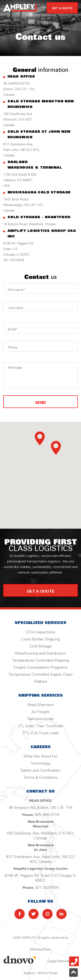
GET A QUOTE (62, 8)
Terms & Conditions (40, 778)
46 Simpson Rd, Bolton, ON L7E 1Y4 (41, 808)
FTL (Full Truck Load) (41, 733)
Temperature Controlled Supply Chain (40, 675)
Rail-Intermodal (40, 719)
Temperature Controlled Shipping (41, 661)
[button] (40, 438)
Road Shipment (41, 705)
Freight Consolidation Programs (40, 668)
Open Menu (47, 23)
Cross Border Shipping (40, 639)
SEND (40, 402)
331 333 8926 (47, 888)
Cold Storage (40, 646)
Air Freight (40, 712)
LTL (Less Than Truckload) (40, 726)
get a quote (41, 592)
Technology (41, 764)
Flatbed (40, 682)
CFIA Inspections (41, 632)
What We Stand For (41, 756)
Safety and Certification (41, 771)
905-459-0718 (47, 815)
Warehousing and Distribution (40, 653)
